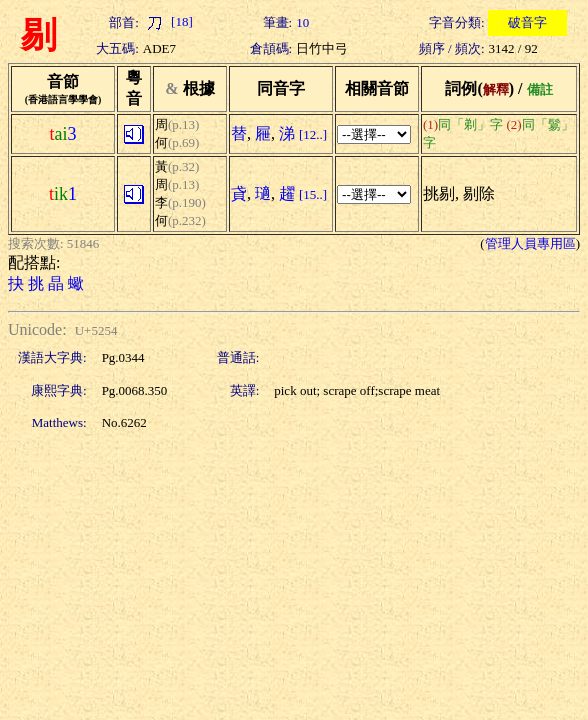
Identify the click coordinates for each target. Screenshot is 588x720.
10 (302, 22)
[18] (168, 21)
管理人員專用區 (530, 243)
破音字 (527, 22)
